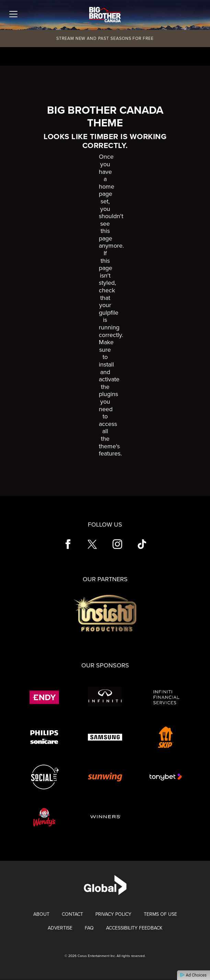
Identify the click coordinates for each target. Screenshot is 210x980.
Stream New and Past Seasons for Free (105, 38)
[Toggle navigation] (13, 14)
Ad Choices (194, 975)
